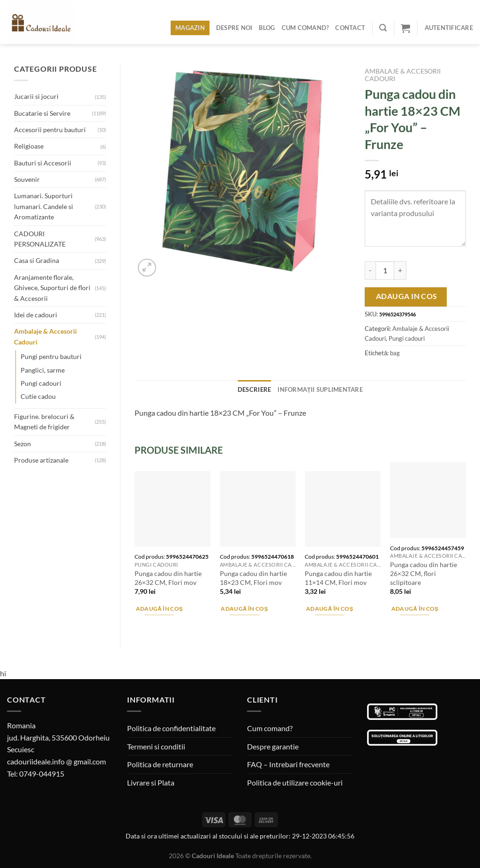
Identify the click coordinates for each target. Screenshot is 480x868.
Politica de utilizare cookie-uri (295, 782)
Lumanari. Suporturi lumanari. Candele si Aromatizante (44, 206)
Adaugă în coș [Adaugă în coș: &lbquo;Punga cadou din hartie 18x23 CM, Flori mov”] (244, 609)
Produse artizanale (41, 460)
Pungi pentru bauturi (51, 356)
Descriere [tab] (254, 389)
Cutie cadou (38, 396)
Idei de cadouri (36, 315)
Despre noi (234, 28)
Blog (267, 28)
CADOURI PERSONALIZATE (40, 239)
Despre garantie (273, 746)
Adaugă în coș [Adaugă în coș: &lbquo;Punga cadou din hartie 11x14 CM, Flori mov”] (330, 609)
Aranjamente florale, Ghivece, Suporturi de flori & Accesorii (52, 288)
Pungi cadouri (41, 383)
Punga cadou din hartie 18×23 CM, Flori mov (253, 578)
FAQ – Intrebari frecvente (288, 764)
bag (395, 353)
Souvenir (27, 179)
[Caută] (383, 28)
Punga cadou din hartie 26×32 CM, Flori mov (168, 578)
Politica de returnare (160, 764)
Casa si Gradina (37, 260)
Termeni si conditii (156, 746)
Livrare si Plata (151, 782)
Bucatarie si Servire (42, 113)
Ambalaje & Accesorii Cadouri (45, 336)
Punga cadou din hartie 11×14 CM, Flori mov (338, 578)
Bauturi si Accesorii (43, 163)
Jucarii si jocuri (36, 96)
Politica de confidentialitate (171, 728)
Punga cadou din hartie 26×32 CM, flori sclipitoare (424, 573)
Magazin (190, 28)
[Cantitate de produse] (385, 270)
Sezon (22, 444)
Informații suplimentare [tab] (320, 389)
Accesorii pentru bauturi (50, 130)
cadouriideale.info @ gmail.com (56, 761)
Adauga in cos (407, 296)
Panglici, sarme (43, 370)
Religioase (29, 146)
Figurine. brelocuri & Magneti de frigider (44, 422)
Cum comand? (305, 28)
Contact (350, 28)
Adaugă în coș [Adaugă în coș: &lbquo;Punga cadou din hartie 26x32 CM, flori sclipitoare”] (415, 609)
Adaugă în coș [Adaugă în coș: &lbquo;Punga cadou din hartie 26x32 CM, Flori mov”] (160, 609)
